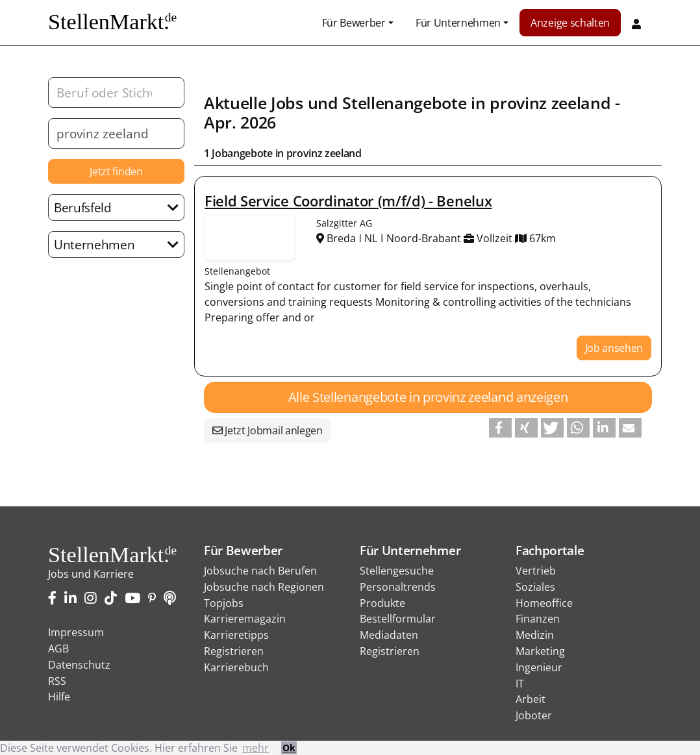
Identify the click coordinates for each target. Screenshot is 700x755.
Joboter (534, 715)
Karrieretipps (236, 635)
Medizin (535, 635)
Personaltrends (398, 587)
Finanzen (538, 619)
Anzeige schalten (570, 23)
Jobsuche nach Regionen (264, 587)
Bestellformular (398, 619)
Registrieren (234, 651)
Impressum (76, 632)
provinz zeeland (550, 103)
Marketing (540, 651)
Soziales (535, 587)
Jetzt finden (116, 171)
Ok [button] (289, 748)
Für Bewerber (354, 23)
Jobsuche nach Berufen (260, 571)
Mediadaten (389, 635)
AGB (58, 649)
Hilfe (59, 697)
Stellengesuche (397, 571)
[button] (500, 428)
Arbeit (531, 699)
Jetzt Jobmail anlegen (268, 430)
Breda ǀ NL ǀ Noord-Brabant (390, 238)
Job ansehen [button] (614, 348)
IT (520, 684)
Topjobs (224, 603)
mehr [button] (256, 748)
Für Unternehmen (458, 23)
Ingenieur (539, 667)
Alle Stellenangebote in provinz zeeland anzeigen (428, 397)
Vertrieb (536, 571)
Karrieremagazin (245, 619)
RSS (57, 681)
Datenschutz (79, 665)
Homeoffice (544, 603)
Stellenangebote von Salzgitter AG (250, 238)
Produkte (382, 603)
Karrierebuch (236, 667)
